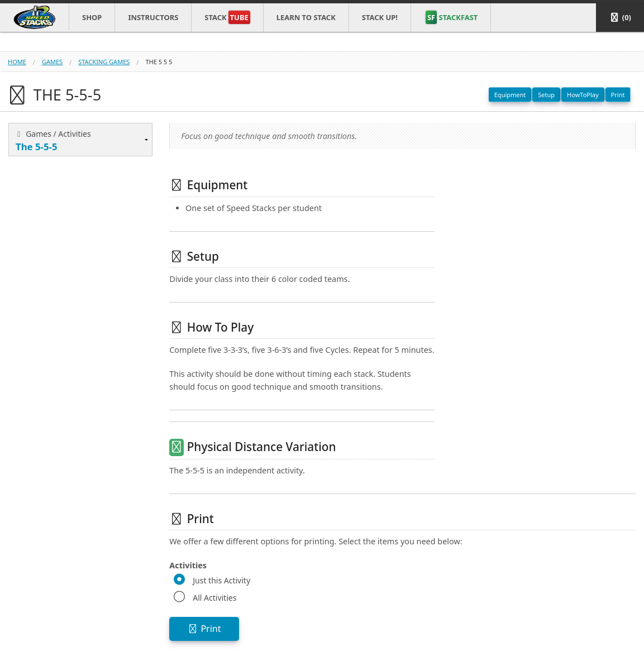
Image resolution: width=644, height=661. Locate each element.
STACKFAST (452, 17)
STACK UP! (380, 17)
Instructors (153, 17)
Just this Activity (221, 580)
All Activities (214, 598)
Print (618, 95)
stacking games (104, 62)
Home (17, 62)
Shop (92, 17)
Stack (227, 17)
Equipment (510, 95)
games (52, 62)
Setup (546, 95)
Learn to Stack (306, 17)
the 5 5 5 (159, 62)
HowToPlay (583, 95)
